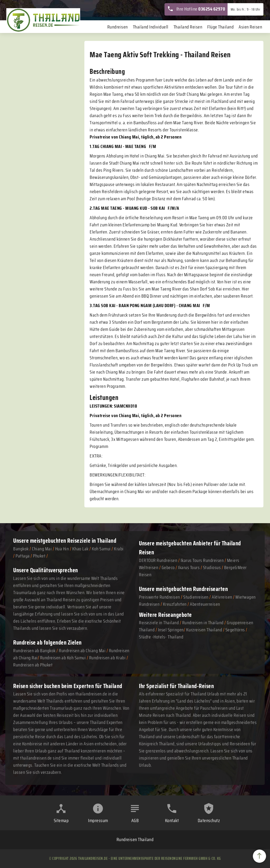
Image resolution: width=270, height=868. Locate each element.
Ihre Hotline (196, 9)
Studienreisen (196, 597)
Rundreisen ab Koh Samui (63, 658)
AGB (135, 821)
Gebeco (168, 567)
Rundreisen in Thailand (203, 623)
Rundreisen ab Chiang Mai (83, 651)
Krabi (119, 549)
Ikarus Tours (189, 567)
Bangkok (21, 549)
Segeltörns (235, 630)
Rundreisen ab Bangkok (34, 651)
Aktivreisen (222, 597)
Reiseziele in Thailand (92, 541)
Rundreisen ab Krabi (107, 658)
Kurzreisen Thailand (205, 630)
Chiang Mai (42, 549)
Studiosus (212, 567)
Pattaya (23, 556)
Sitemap (61, 821)
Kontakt (172, 821)
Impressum (98, 821)
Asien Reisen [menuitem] (250, 27)
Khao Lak (80, 549)
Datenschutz (209, 821)
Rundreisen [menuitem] (118, 27)
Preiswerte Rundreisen (160, 597)
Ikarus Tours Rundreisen (202, 560)
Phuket (39, 556)
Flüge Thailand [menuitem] (220, 27)
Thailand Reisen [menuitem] (188, 27)
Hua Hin (62, 549)
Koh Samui (101, 549)
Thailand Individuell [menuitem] (151, 27)
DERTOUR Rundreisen (158, 560)
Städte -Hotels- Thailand (161, 637)
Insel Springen (171, 630)
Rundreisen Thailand (135, 840)
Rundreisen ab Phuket (33, 665)
